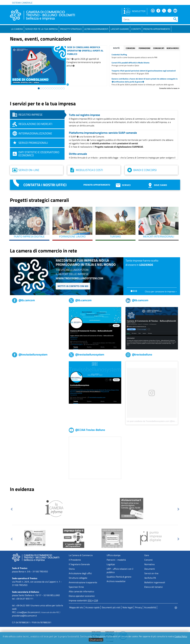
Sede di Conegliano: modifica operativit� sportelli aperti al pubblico (85, 51)
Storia (72, 569)
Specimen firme (76, 587)
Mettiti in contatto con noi (73, 286)
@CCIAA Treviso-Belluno (87, 430)
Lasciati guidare (120, 29)
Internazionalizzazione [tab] (35, 133)
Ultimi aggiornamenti (96, 29)
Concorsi (148, 560)
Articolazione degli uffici (80, 573)
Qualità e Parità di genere (119, 577)
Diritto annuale (78, 154)
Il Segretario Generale (79, 564)
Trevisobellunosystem (22, 363)
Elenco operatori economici (82, 596)
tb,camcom (17, 309)
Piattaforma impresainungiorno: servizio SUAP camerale (103, 133)
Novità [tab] (116, 48)
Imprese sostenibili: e (83, 600)
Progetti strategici (71, 29)
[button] (12, 509)
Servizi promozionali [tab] (33, 143)
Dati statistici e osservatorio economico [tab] (39, 154)
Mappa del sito (76, 607)
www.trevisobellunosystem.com (79, 278)
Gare (147, 555)
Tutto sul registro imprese (84, 115)
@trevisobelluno (139, 354)
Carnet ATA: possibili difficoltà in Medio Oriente (131, 63)
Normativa (149, 564)
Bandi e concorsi (145, 170)
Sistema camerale (22, 3)
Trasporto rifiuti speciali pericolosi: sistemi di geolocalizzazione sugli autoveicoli (144, 71)
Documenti (150, 569)
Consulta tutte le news (168, 88)
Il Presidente (75, 560)
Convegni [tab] (130, 48)
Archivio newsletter (116, 581)
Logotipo (111, 564)
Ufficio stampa (114, 555)
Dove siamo (157, 185)
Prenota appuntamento (97, 185)
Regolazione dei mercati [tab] (35, 124)
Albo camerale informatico (81, 591)
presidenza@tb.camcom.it (24, 616)
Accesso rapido (92, 607)
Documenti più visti (111, 607)
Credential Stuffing (119, 55)
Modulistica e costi (89, 170)
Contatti (136, 29)
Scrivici (123, 185)
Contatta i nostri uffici (45, 185)
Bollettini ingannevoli (155, 582)
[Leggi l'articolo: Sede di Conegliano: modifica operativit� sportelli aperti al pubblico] (68, 84)
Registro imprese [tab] (30, 115)
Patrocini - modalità (116, 560)
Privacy (139, 607)
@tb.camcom (23, 300)
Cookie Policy (181, 636)
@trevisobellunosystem (30, 354)
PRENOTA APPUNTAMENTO (157, 29)
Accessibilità (150, 607)
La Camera (17, 29)
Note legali (128, 607)
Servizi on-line (29, 170)
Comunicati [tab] (159, 48)
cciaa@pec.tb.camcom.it (28, 612)
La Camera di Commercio (81, 555)
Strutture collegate (78, 578)
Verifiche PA (150, 578)
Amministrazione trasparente (83, 582)
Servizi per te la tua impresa (41, 29)
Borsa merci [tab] (173, 48)
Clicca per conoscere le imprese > (161, 291)
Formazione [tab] (145, 48)
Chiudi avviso (96, 640)
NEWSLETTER (134, 11)
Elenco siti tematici (154, 587)
